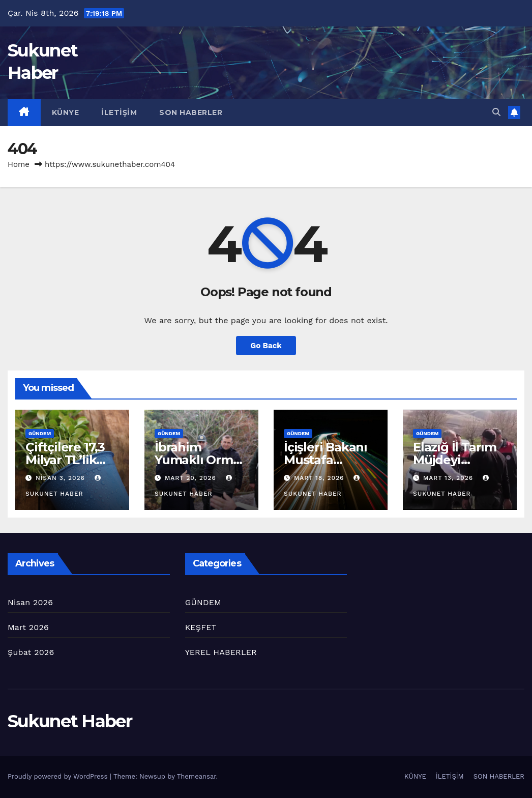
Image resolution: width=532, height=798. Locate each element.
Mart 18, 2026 (320, 478)
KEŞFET (201, 627)
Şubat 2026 (31, 652)
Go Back (266, 346)
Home (19, 164)
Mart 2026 (28, 627)
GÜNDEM (40, 433)
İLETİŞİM (119, 112)
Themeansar (197, 776)
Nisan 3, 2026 (62, 478)
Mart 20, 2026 (192, 478)
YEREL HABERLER (221, 652)
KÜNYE (66, 112)
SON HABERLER (191, 112)
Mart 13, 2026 (449, 478)
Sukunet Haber (70, 721)
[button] (496, 112)
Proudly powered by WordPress (59, 776)
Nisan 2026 (30, 602)
